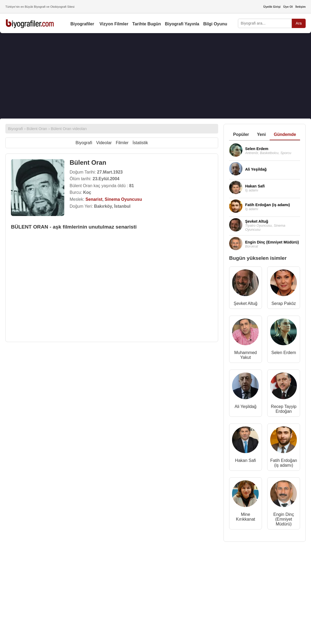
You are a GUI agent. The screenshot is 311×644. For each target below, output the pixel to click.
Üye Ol (288, 7)
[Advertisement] (155, 76)
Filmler (122, 143)
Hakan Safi (245, 460)
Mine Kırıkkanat (245, 517)
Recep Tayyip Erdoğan (284, 409)
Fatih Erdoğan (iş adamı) (284, 463)
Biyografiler (82, 24)
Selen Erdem (284, 353)
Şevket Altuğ (246, 303)
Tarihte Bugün (147, 24)
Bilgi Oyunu (215, 24)
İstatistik (140, 143)
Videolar (104, 143)
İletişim (300, 7)
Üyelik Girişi (272, 7)
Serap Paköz (284, 303)
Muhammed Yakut (245, 355)
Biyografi (84, 143)
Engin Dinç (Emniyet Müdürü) (284, 519)
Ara (299, 23)
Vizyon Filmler (114, 24)
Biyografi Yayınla (182, 24)
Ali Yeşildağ (246, 407)
